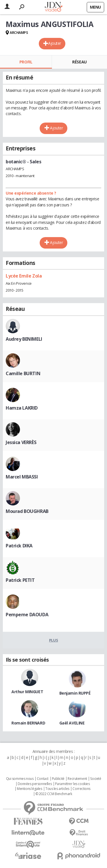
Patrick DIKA (19, 546)
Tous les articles (57, 789)
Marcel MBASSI (22, 477)
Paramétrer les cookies (72, 784)
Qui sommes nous (20, 779)
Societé (96, 779)
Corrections (81, 789)
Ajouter (55, 43)
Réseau (79, 62)
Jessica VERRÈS (21, 442)
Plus (53, 640)
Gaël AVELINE (72, 723)
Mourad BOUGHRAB (27, 511)
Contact (43, 779)
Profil (26, 62)
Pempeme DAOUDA (27, 615)
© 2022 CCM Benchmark (54, 794)
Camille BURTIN (23, 373)
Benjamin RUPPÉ (75, 693)
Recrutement (77, 779)
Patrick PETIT (20, 580)
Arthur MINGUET (27, 692)
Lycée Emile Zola (24, 276)
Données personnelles (35, 784)
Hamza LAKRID (22, 408)
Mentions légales (29, 789)
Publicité (58, 779)
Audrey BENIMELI (24, 339)
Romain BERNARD (28, 723)
